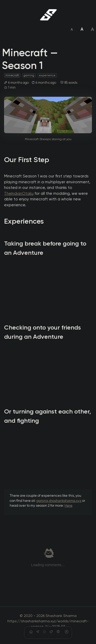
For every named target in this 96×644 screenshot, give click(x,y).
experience (47, 75)
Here (68, 506)
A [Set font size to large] (92, 29)
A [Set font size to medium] (82, 29)
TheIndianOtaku (19, 194)
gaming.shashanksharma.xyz (59, 501)
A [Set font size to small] (72, 29)
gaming (29, 75)
